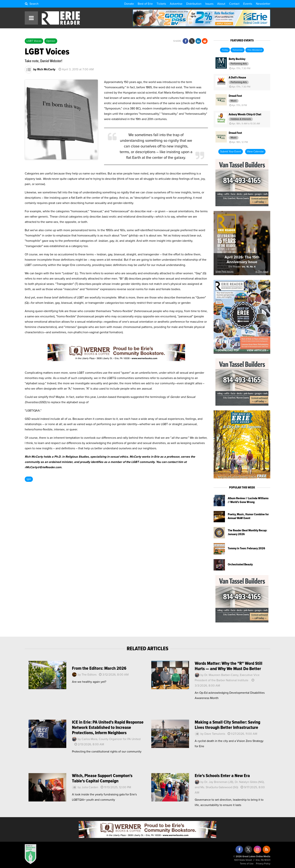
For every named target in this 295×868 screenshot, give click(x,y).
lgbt (29, 479)
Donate (129, 4)
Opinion (51, 41)
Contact (234, 4)
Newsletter (263, 4)
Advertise (176, 4)
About (221, 4)
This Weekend (255, 50)
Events (248, 4)
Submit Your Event (231, 152)
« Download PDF (227, 350)
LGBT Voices (34, 41)
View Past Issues (224, 272)
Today (225, 50)
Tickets (161, 4)
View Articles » (258, 350)
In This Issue (262, 272)
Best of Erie (145, 4)
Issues (209, 4)
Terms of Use (247, 864)
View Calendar (255, 152)
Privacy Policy (263, 864)
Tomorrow (238, 50)
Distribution (194, 4)
